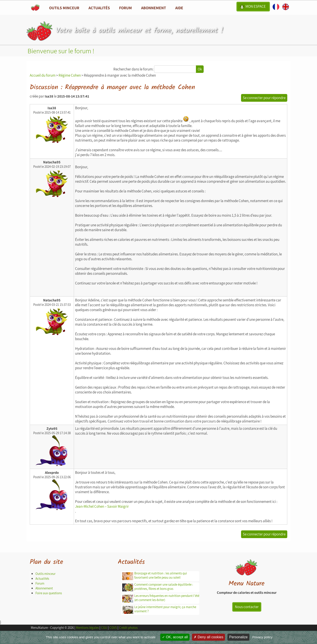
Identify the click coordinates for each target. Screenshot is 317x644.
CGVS (113, 628)
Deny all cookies (208, 637)
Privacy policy (262, 637)
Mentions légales (87, 628)
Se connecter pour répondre (264, 98)
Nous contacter (247, 607)
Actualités (42, 578)
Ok (200, 69)
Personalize (238, 637)
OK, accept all (175, 637)
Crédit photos (128, 628)
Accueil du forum (43, 75)
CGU (104, 628)
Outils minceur (45, 574)
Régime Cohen (70, 75)
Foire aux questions (49, 593)
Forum (125, 8)
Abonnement (154, 8)
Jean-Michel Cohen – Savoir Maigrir (102, 506)
